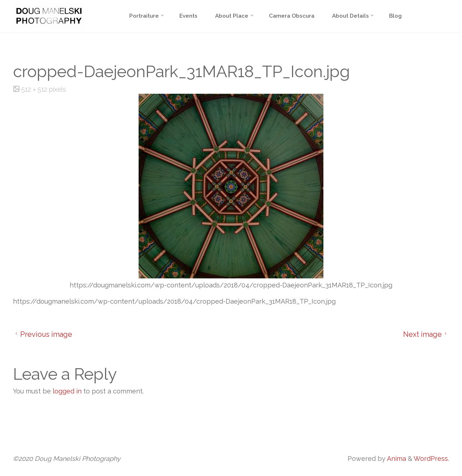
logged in (67, 391)
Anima (396, 459)
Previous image (43, 334)
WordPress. (431, 459)
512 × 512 (35, 89)
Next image (426, 334)
